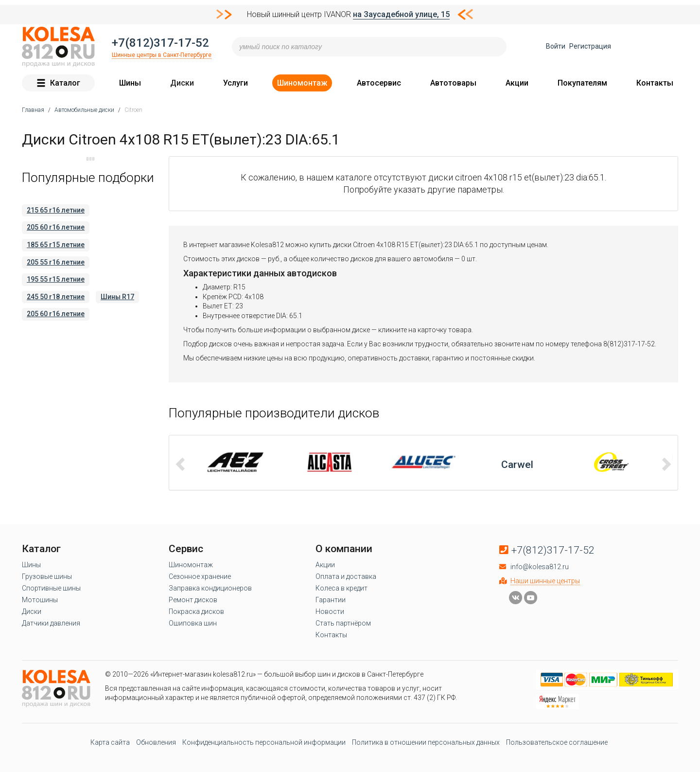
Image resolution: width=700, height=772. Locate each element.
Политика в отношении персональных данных (426, 742)
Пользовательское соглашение (557, 742)
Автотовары (453, 83)
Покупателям (582, 83)
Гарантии (331, 600)
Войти (556, 46)
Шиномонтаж (302, 83)
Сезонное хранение (200, 576)
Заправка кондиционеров (210, 588)
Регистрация (590, 46)
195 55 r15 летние (56, 279)
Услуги (236, 83)
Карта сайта (110, 742)
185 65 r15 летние (56, 245)
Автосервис (379, 83)
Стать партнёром (343, 623)
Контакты (655, 83)
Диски (182, 83)
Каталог (58, 83)
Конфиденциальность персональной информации (264, 742)
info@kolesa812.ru (540, 567)
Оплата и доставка (346, 576)
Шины (130, 83)
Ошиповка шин (193, 623)
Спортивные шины (51, 588)
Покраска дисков (196, 611)
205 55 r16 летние (56, 262)
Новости (330, 611)
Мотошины (40, 600)
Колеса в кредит (341, 588)
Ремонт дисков (193, 600)
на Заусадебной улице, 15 (401, 14)
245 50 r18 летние (56, 297)
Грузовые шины (47, 576)
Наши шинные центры (545, 581)
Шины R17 (117, 297)
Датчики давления (51, 623)
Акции (517, 83)
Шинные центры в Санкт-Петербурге (162, 55)
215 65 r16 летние (56, 210)
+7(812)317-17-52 (160, 43)
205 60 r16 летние (56, 227)
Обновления (156, 742)
